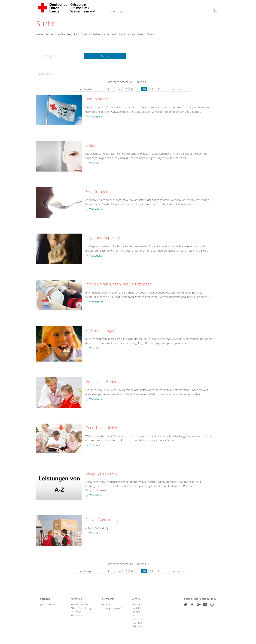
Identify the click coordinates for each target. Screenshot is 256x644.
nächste (176, 89)
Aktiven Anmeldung (102, 520)
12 (159, 89)
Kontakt (136, 608)
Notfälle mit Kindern (102, 382)
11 (152, 89)
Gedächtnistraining (101, 428)
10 (144, 89)
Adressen (137, 605)
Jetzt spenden (48, 605)
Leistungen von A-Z (101, 474)
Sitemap (136, 612)
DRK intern (138, 627)
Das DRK (116, 12)
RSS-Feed (137, 623)
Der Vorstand (97, 99)
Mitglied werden (79, 605)
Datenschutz (139, 616)
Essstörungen (97, 192)
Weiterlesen (96, 117)
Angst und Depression (104, 238)
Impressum (138, 619)
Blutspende (77, 616)
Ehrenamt (76, 612)
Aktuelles (106, 605)
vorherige (86, 89)
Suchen (105, 56)
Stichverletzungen (100, 331)
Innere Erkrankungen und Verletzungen (119, 284)
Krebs (90, 145)
